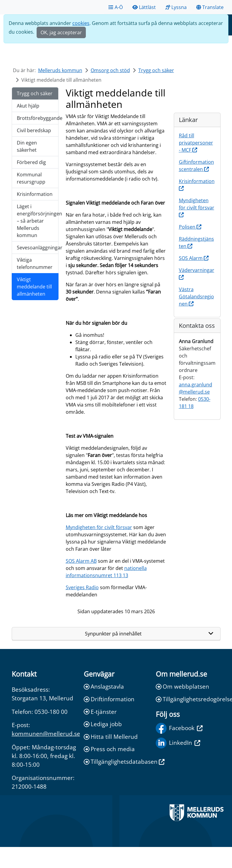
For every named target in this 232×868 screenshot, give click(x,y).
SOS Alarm (194, 258)
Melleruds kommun (60, 70)
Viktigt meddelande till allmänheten (34, 287)
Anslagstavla (104, 686)
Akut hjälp (28, 106)
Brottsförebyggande (38, 118)
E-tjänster (100, 712)
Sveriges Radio (82, 587)
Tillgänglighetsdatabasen (116, 761)
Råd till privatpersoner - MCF (196, 143)
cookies (81, 23)
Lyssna (176, 7)
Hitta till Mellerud (111, 737)
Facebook (179, 728)
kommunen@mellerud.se (46, 734)
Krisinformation (35, 194)
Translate (210, 7)
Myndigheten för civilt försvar (99, 527)
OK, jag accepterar (61, 32)
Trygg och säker (156, 70)
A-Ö (116, 7)
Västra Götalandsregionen (196, 297)
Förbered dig (31, 162)
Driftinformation (109, 699)
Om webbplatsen (182, 686)
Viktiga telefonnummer (35, 263)
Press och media (109, 749)
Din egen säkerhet (27, 146)
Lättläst (144, 7)
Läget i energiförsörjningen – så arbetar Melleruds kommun (38, 221)
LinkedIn (178, 743)
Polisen (190, 227)
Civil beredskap (34, 130)
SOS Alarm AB (81, 561)
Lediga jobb (103, 724)
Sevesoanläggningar (38, 248)
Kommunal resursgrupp (31, 178)
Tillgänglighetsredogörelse (188, 699)
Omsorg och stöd (110, 70)
